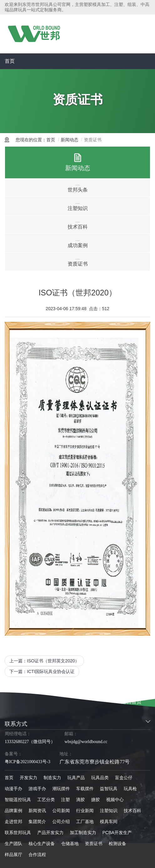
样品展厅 (13, 855)
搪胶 (96, 800)
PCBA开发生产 (117, 833)
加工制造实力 (83, 833)
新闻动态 (70, 140)
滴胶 (80, 800)
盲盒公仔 (124, 778)
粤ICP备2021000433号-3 (27, 762)
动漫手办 (13, 789)
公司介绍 (61, 822)
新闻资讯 (37, 811)
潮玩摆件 (61, 789)
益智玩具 (109, 789)
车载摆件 (85, 789)
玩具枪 (130, 789)
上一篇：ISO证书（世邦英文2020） (44, 661)
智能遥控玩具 (18, 800)
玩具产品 (76, 778)
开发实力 (28, 778)
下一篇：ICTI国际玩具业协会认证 (42, 671)
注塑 (65, 800)
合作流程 (37, 855)
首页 (10, 61)
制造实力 (52, 778)
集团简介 (37, 822)
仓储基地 (70, 844)
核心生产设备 (42, 844)
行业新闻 (85, 811)
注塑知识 (109, 811)
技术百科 (132, 811)
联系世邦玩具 (18, 833)
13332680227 (17, 742)
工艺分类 (46, 800)
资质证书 (94, 844)
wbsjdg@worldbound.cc (86, 742)
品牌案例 (13, 811)
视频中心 (115, 800)
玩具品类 (100, 778)
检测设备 (117, 844)
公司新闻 (61, 811)
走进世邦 (13, 822)
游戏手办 (37, 789)
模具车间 (109, 822)
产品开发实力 (50, 833)
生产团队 (13, 844)
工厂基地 (85, 822)
